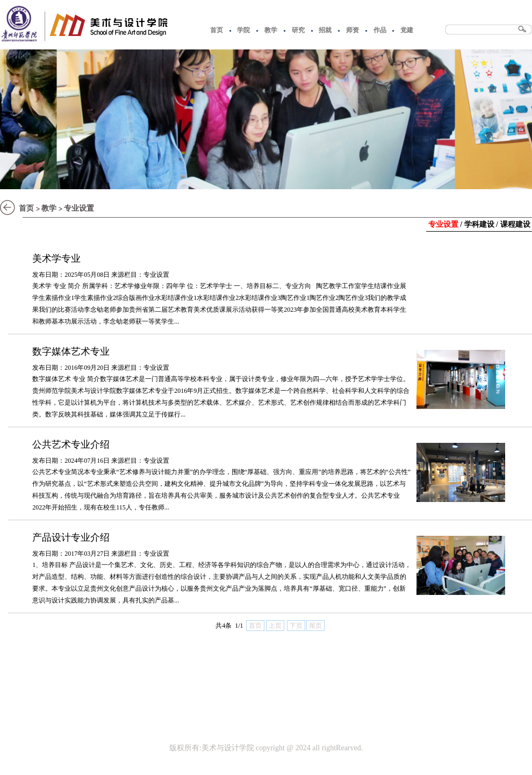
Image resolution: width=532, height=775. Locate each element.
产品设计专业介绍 (71, 537)
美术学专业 (56, 259)
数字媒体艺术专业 (71, 351)
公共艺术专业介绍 (71, 444)
